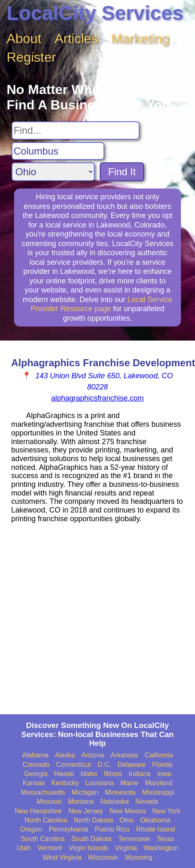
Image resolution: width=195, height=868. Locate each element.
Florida (162, 765)
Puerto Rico (112, 829)
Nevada (147, 802)
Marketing (141, 39)
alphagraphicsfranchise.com (97, 398)
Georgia (36, 774)
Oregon (31, 829)
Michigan (85, 792)
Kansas (34, 783)
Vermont (50, 848)
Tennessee (134, 839)
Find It (122, 172)
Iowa (164, 774)
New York (166, 811)
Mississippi (158, 792)
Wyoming (139, 857)
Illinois (113, 774)
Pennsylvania (69, 829)
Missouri (49, 802)
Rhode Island (155, 829)
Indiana (140, 774)
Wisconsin (103, 857)
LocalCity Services (95, 13)
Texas (166, 839)
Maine (130, 783)
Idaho (89, 774)
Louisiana (100, 783)
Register (31, 57)
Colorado (36, 765)
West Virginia (62, 857)
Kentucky (65, 783)
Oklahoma (155, 820)
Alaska (65, 755)
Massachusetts (43, 792)
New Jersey (86, 811)
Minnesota (120, 792)
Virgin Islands (89, 848)
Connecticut (73, 765)
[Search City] (58, 151)
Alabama (35, 755)
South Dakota (91, 839)
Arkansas (124, 755)
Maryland (159, 783)
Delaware (132, 765)
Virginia (126, 848)
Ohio (127, 820)
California (159, 755)
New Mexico (128, 811)
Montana (81, 802)
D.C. (104, 765)
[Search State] (53, 172)
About (24, 39)
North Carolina (46, 820)
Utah (24, 848)
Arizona (93, 755)
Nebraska (115, 802)
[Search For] (76, 131)
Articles (76, 39)
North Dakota (94, 820)
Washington (161, 848)
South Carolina (43, 839)
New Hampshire (38, 811)
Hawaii (64, 774)
